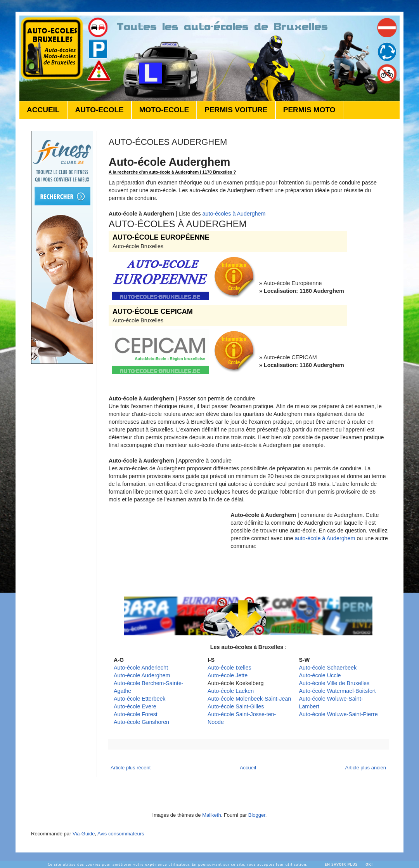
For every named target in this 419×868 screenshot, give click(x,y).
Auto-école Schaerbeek (328, 668)
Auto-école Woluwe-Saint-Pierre (338, 714)
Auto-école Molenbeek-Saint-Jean (249, 699)
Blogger (257, 815)
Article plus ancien (366, 768)
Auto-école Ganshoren (141, 722)
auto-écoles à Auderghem (234, 214)
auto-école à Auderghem (325, 538)
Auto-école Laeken (231, 691)
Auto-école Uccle (320, 675)
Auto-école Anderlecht (141, 668)
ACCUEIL (43, 110)
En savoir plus (341, 864)
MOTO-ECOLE (164, 110)
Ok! (369, 864)
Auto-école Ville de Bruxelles (334, 683)
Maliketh (211, 815)
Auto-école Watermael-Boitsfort (337, 691)
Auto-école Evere (135, 706)
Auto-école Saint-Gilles (236, 706)
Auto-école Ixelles (229, 668)
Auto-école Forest (136, 714)
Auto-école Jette (228, 675)
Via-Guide (84, 834)
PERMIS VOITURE (236, 110)
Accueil (248, 768)
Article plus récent (131, 768)
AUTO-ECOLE (99, 110)
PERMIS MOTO (309, 110)
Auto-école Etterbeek (140, 699)
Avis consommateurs (121, 834)
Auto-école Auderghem (142, 675)
